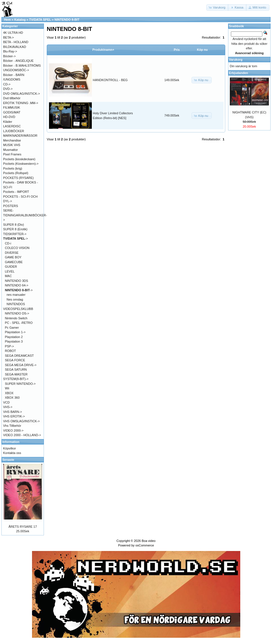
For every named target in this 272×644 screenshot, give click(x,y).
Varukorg (236, 60)
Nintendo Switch (16, 318)
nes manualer (16, 295)
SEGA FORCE (15, 360)
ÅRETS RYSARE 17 (23, 527)
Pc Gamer (12, 328)
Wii (7, 388)
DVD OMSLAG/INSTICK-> (22, 94)
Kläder (8, 122)
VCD (6, 402)
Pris (177, 50)
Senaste (8, 460)
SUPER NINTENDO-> (20, 384)
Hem (7, 20)
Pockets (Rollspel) (16, 173)
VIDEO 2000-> (13, 430)
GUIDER (11, 267)
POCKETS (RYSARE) (18, 178)
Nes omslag (15, 299)
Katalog (20, 20)
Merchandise (12, 140)
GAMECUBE (14, 262)
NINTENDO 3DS (16, 281)
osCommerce (145, 545)
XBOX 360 (12, 398)
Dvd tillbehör (12, 98)
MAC (8, 276)
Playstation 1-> (15, 332)
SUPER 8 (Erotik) (15, 229)
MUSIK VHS (12, 145)
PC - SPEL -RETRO (19, 323)
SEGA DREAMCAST (19, 356)
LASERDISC (12, 126)
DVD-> (8, 89)
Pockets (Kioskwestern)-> (21, 164)
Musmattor (10, 150)
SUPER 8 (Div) (13, 225)
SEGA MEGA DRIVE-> (21, 365)
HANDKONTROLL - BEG (110, 80)
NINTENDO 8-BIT (67, 20)
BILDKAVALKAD (15, 47)
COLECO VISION (17, 248)
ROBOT (10, 351)
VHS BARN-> (12, 412)
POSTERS (11, 206)
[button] (218, 8)
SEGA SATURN (16, 369)
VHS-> (8, 407)
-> (16, 238)
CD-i (8, 243)
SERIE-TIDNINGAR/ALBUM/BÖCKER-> (25, 215)
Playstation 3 (14, 341)
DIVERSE (12, 253)
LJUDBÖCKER (14, 131)
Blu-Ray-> (10, 51)
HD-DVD (9, 117)
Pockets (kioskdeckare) (19, 159)
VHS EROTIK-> (14, 416)
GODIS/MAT (12, 112)
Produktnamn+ (103, 50)
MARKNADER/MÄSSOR (20, 136)
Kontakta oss (12, 453)
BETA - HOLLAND (16, 42)
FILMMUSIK (12, 107)
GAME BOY (13, 257)
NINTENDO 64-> (17, 285)
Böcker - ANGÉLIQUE (18, 61)
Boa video (149, 541)
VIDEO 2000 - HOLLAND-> (22, 435)
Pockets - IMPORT (16, 192)
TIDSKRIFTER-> (15, 234)
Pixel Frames (12, 154)
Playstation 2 (14, 337)
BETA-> (8, 37)
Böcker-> (9, 56)
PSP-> (9, 346)
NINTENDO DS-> (17, 313)
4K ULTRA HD (13, 33)
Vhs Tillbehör (12, 426)
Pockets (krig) (13, 168)
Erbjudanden (238, 73)
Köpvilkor (9, 448)
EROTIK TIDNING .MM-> (21, 103)
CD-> (7, 84)
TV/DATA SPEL (40, 20)
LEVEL (10, 271)
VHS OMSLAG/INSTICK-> (21, 421)
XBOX (9, 393)
